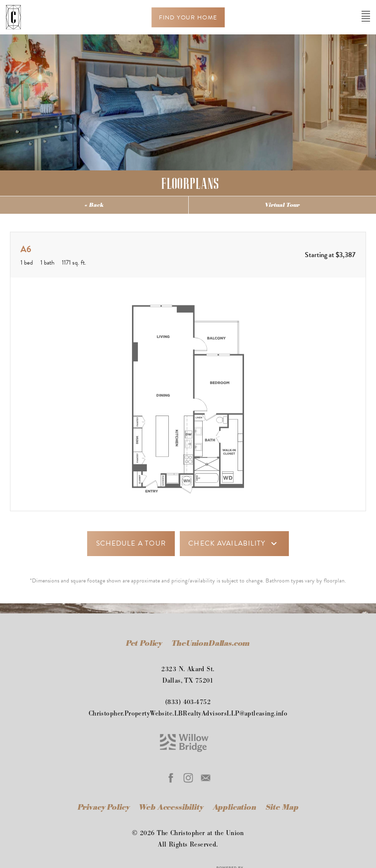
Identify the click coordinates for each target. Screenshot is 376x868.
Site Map (282, 807)
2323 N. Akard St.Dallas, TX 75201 (188, 675)
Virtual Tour (282, 205)
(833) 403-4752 (188, 702)
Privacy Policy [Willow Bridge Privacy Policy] (104, 807)
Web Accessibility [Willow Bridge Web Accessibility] (172, 807)
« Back (94, 205)
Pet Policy (144, 644)
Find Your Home (188, 17)
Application (236, 807)
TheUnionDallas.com (211, 644)
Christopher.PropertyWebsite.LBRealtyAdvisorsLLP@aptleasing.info (188, 714)
